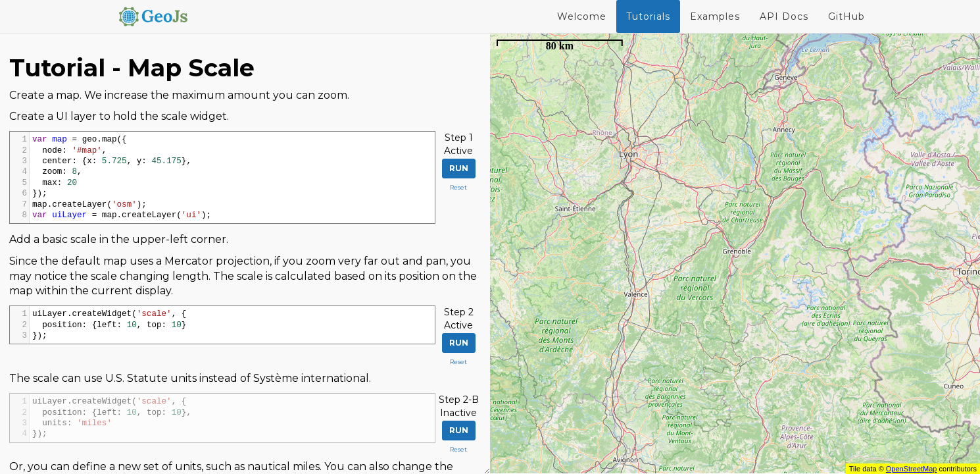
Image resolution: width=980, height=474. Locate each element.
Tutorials (648, 16)
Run (459, 168)
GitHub (846, 16)
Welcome (582, 16)
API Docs (784, 16)
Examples (715, 16)
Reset (458, 187)
